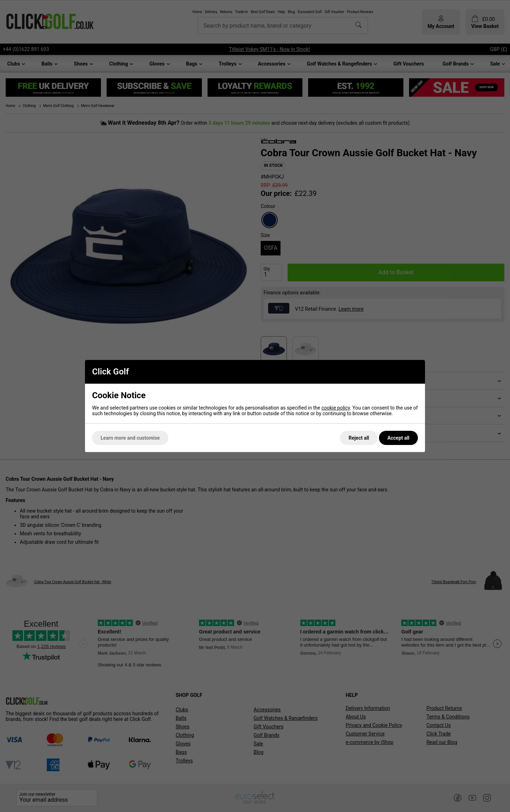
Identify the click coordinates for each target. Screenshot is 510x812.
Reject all (359, 438)
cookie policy (336, 408)
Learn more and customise (130, 438)
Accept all (398, 438)
